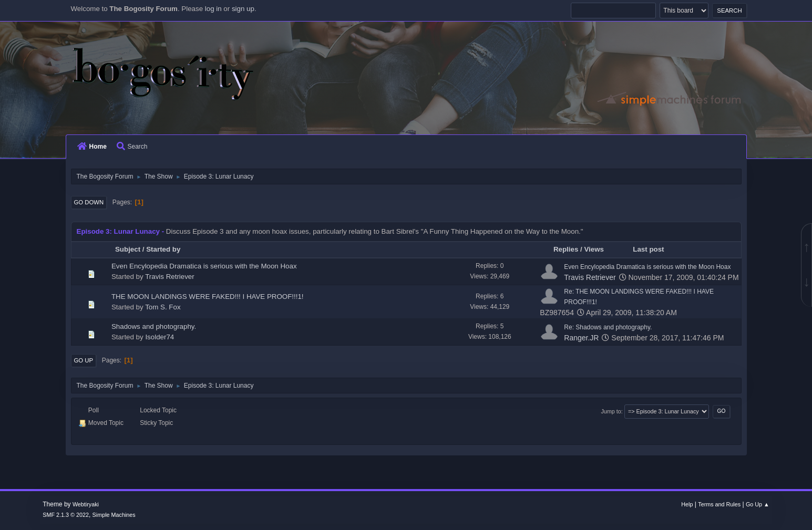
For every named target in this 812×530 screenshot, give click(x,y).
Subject (128, 249)
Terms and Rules (719, 504)
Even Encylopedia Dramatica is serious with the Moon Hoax (204, 266)
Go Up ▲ (758, 504)
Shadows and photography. (154, 326)
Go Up (84, 360)
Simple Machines (114, 515)
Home (92, 147)
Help (687, 504)
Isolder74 (160, 337)
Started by (163, 249)
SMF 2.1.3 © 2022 (66, 515)
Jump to (611, 411)
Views (599, 249)
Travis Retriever (170, 277)
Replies (566, 249)
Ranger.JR (581, 338)
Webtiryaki (86, 504)
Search (132, 147)
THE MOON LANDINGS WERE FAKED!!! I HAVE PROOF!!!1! (208, 297)
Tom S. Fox (163, 307)
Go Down (89, 202)
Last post (648, 249)
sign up (243, 9)
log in (213, 9)
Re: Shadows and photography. (608, 327)
